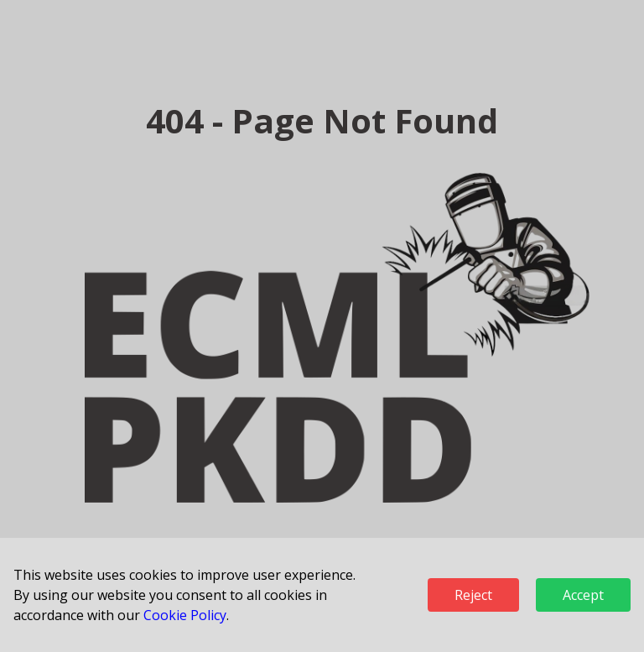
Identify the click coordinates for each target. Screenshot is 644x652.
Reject (473, 595)
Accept (583, 595)
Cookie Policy (185, 615)
